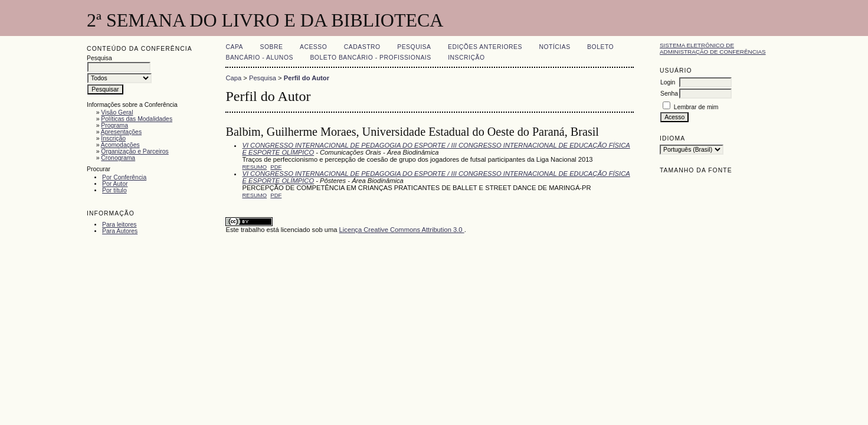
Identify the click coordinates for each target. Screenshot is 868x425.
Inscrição (113, 138)
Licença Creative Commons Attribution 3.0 (402, 230)
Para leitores (119, 225)
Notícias (554, 47)
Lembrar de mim (696, 107)
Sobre (272, 47)
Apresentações (121, 132)
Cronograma (118, 158)
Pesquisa (414, 47)
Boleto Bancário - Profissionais (370, 58)
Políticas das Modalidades (137, 119)
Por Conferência (124, 177)
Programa (114, 125)
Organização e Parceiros (135, 151)
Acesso (313, 47)
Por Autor (115, 184)
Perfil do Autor (307, 78)
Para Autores (120, 231)
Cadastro (362, 47)
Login (668, 82)
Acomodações (120, 145)
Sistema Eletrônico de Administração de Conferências (713, 48)
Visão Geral (117, 112)
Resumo (254, 167)
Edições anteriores (485, 47)
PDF (276, 167)
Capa (234, 47)
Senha (669, 94)
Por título (114, 190)
